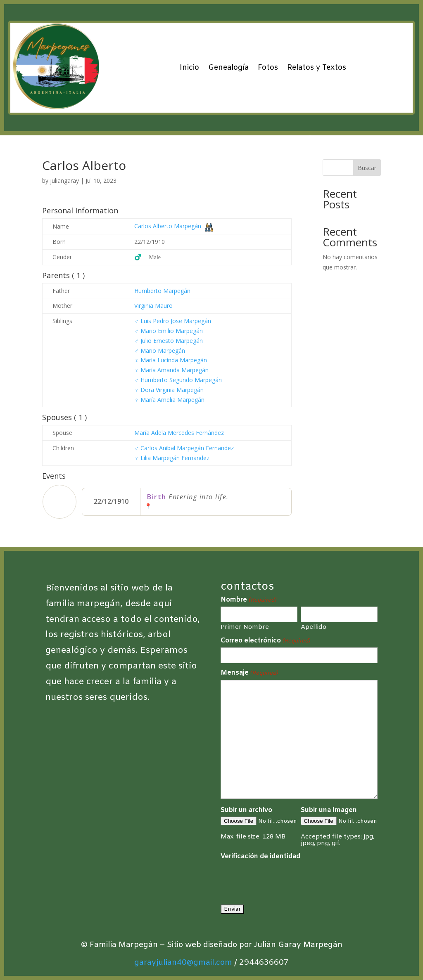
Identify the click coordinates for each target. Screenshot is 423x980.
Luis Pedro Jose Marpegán (173, 321)
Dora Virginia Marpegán (169, 390)
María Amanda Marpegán (171, 370)
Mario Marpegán (160, 351)
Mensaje (249, 673)
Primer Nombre (245, 627)
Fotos (268, 68)
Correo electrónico (265, 641)
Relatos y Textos (317, 68)
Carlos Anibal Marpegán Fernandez (184, 448)
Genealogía (228, 68)
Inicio (189, 68)
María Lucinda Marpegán (171, 360)
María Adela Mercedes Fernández (179, 433)
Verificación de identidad (260, 856)
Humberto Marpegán (162, 291)
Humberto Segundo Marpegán (178, 380)
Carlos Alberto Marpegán (168, 226)
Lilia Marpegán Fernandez (172, 458)
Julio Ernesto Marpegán (169, 341)
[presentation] (283, 879)
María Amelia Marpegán (169, 400)
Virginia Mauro (153, 306)
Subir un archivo (246, 810)
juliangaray (64, 181)
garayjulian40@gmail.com (183, 963)
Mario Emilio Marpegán (169, 331)
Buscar (367, 168)
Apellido (314, 627)
